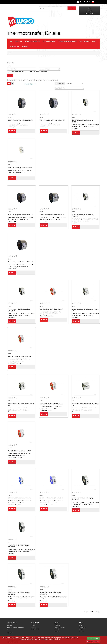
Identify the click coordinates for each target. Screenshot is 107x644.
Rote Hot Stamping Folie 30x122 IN (51, 404)
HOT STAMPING (84, 41)
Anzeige (58, 88)
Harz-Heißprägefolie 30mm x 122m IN (20, 215)
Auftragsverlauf (83, 627)
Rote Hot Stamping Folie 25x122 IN (20, 356)
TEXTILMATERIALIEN (49, 41)
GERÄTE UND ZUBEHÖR (32, 41)
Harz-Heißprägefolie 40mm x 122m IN (52, 215)
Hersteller (57, 625)
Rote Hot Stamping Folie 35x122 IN (20, 451)
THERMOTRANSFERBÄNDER (67, 41)
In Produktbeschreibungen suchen (36, 72)
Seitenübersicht (35, 629)
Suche (9, 66)
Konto (80, 625)
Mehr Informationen (93, 642)
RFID (94, 41)
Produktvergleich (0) (30, 84)
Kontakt (33, 625)
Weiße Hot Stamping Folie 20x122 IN (20, 167)
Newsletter (82, 631)
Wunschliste (82, 629)
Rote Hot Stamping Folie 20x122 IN (51, 309)
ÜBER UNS (18, 41)
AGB (8, 629)
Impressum (10, 633)
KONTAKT (25, 47)
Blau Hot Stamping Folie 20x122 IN (20, 498)
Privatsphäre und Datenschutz (15, 635)
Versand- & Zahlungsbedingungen (16, 627)
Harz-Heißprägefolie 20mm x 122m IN (20, 120)
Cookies (9, 631)
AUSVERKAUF (15, 47)
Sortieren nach (60, 84)
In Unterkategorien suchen (16, 72)
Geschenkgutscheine (60, 627)
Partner (57, 629)
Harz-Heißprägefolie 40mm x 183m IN (20, 262)
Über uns (9, 625)
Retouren (33, 627)
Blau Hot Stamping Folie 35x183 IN (51, 498)
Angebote (57, 631)
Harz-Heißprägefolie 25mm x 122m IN (52, 120)
